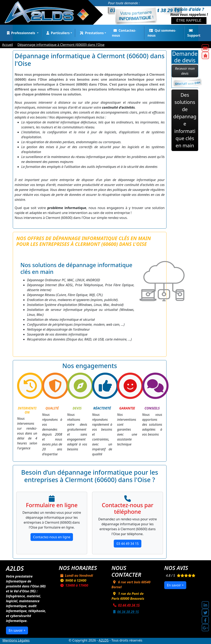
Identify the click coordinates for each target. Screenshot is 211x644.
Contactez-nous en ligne (52, 537)
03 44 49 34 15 (128, 544)
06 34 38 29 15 (125, 612)
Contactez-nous (124, 33)
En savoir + (17, 630)
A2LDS (104, 640)
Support (194, 33)
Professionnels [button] (21, 33)
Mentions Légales (16, 640)
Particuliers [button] (57, 33)
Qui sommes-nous (162, 33)
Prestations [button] (91, 33)
